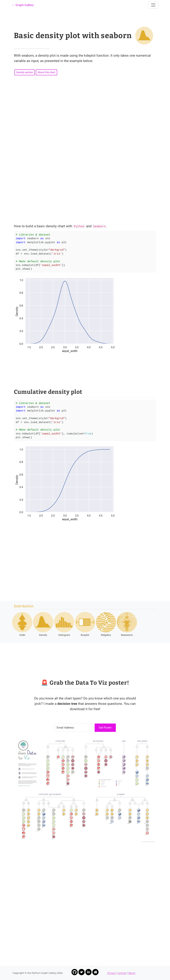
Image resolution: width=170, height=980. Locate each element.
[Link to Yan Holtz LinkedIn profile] (88, 972)
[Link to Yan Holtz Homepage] (95, 972)
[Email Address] (74, 728)
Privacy (111, 973)
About (132, 973)
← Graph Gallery (23, 5)
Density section (25, 72)
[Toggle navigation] (153, 5)
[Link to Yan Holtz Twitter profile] (82, 972)
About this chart (47, 72)
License (122, 973)
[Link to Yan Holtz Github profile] (75, 972)
